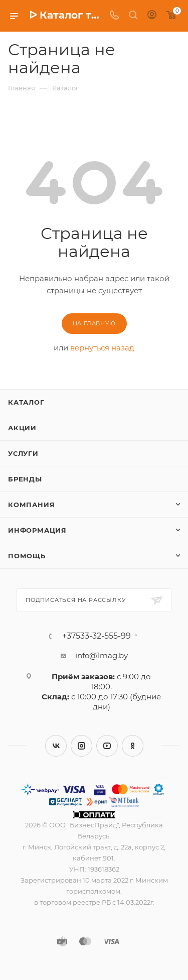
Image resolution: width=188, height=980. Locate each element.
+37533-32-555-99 (97, 636)
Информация (37, 530)
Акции (22, 428)
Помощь (27, 556)
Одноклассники (133, 746)
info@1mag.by (102, 655)
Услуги (23, 453)
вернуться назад (102, 348)
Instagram (81, 746)
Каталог (26, 402)
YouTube (107, 746)
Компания (31, 505)
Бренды (25, 479)
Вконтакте (56, 746)
